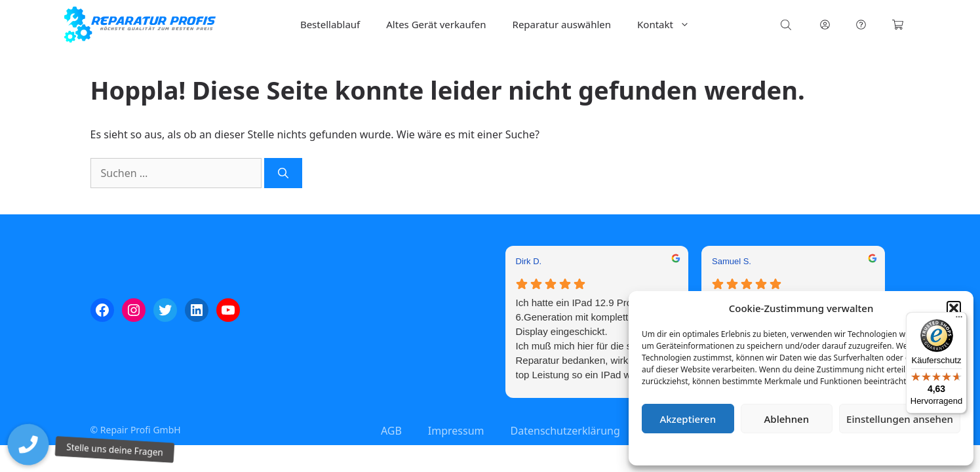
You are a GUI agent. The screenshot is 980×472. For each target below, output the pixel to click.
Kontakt (670, 25)
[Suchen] (283, 173)
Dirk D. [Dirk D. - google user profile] (529, 261)
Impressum (879, 449)
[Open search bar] (787, 25)
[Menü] (959, 320)
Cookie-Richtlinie (732, 449)
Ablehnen (787, 419)
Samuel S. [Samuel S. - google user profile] (732, 261)
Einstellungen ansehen (900, 419)
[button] (954, 308)
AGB (391, 431)
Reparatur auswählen (562, 24)
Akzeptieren (688, 419)
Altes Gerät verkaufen (436, 24)
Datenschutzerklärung (811, 449)
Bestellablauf (330, 24)
